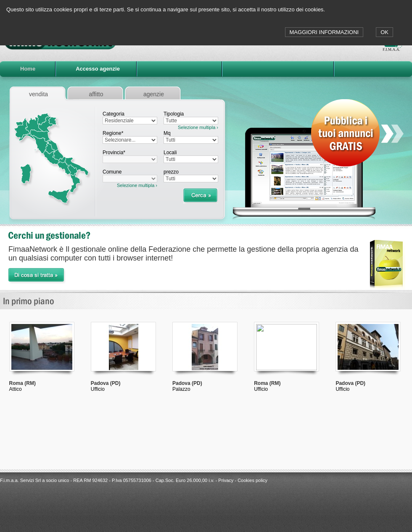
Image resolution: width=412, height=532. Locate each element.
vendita (38, 94)
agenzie (154, 94)
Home (28, 69)
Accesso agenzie (98, 69)
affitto (96, 94)
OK (384, 32)
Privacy (226, 480)
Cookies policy (252, 480)
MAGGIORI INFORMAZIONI (324, 32)
